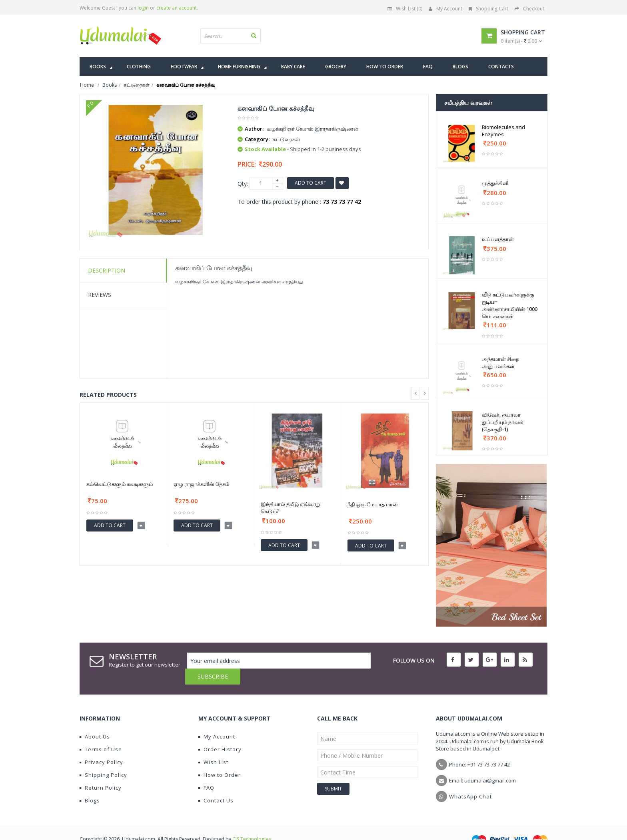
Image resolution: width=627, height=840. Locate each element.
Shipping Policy (103, 759)
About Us (95, 721)
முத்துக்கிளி (495, 183)
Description (107, 270)
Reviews (100, 295)
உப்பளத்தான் (498, 239)
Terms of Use (101, 733)
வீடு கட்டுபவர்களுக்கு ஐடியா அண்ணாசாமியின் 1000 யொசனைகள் (510, 305)
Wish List (213, 746)
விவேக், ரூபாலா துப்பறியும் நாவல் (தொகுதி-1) (503, 422)
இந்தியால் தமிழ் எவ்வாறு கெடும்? (291, 508)
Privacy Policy (101, 746)
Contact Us (216, 784)
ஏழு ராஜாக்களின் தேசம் (201, 484)
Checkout (529, 9)
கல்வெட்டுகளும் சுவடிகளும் (120, 484)
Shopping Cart (488, 9)
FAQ (206, 772)
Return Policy (101, 772)
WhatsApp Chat (470, 780)
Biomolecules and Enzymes (503, 131)
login (143, 8)
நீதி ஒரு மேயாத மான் (373, 504)
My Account (445, 9)
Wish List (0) (405, 9)
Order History (220, 733)
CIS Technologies (252, 823)
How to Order (220, 759)
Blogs (90, 784)
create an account (177, 8)
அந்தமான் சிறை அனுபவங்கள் (501, 362)
